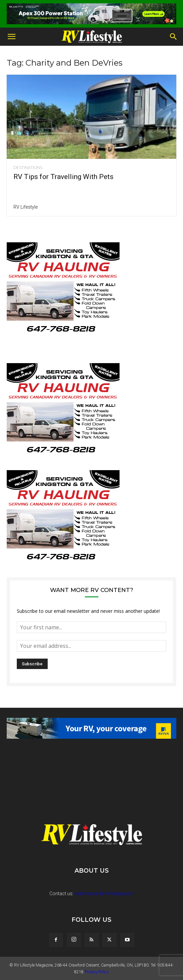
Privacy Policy (97, 972)
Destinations (28, 168)
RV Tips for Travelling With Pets (63, 177)
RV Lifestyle (26, 207)
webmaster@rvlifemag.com (104, 894)
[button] (11, 37)
